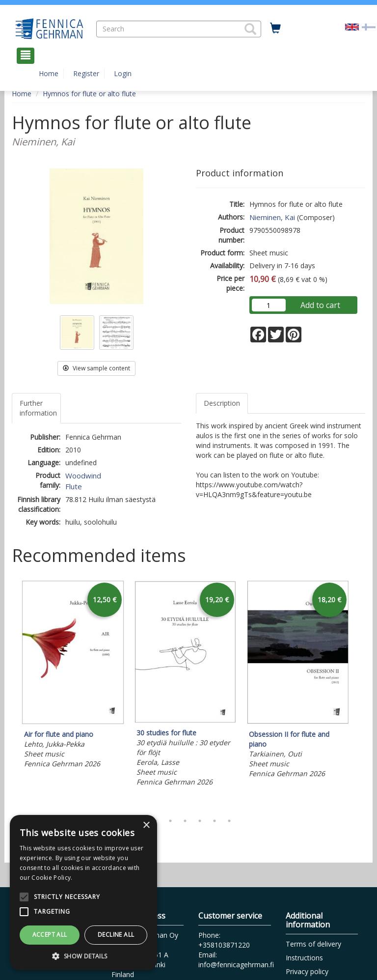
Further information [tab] (38, 408)
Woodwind (83, 476)
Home (49, 73)
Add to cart (320, 305)
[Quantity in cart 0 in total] (275, 28)
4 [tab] (185, 821)
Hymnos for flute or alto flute (89, 94)
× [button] (146, 826)
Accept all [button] (50, 935)
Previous (9, 694)
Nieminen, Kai (272, 217)
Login (123, 73)
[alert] (83, 893)
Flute (74, 486)
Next (360, 694)
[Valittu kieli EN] (352, 26)
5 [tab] (200, 821)
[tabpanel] (73, 676)
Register (86, 73)
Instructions (304, 958)
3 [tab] (170, 821)
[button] (250, 29)
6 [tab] (215, 821)
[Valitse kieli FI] (369, 26)
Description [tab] (222, 403)
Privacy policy (307, 971)
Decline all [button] (116, 935)
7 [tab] (229, 821)
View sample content (96, 368)
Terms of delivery (313, 944)
